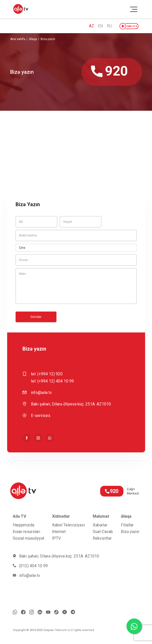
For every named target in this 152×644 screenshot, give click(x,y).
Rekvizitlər (102, 538)
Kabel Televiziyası (68, 525)
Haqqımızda (24, 525)
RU (109, 26)
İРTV (56, 538)
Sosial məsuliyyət (28, 538)
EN (100, 26)
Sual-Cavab (103, 532)
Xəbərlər (100, 525)
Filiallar (127, 525)
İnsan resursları (26, 532)
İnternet (59, 532)
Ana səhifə (18, 39)
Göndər (36, 317)
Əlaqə (33, 39)
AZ (91, 26)
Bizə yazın (48, 39)
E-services (41, 416)
